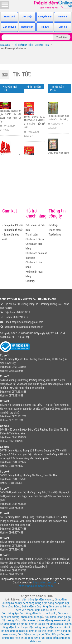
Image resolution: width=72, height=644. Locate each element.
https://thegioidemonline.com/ (36, 586)
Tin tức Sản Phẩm (57, 88)
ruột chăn (50, 617)
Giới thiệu (27, 17)
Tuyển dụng (55, 235)
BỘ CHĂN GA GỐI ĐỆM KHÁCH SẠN (32, 45)
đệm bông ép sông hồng (16, 613)
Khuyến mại (45, 17)
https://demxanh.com (46, 582)
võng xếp (65, 634)
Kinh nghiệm (34, 87)
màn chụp (21, 638)
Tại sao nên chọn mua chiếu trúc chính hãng (58, 118)
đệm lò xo (64, 613)
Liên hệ (63, 27)
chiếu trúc (8, 638)
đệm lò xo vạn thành (41, 631)
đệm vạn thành (25, 610)
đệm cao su (46, 599)
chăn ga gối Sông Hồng (44, 634)
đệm (57, 599)
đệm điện (23, 634)
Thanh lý (63, 17)
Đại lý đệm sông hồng (35, 606)
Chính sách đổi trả (35, 239)
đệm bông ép (30, 599)
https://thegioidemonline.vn (29, 327)
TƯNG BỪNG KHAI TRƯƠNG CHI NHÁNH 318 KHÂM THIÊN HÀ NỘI (34, 122)
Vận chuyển (9, 27)
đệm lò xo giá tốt (39, 624)
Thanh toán (27, 27)
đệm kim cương (10, 617)
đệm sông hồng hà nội (55, 603)
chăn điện (27, 617)
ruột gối (39, 617)
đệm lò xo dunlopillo (44, 613)
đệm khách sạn (18, 627)
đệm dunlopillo (19, 631)
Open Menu (5, 5)
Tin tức (45, 27)
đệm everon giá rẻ (33, 620)
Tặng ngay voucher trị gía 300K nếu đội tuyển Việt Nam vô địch (11, 116)
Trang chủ (9, 17)
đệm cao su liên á (59, 606)
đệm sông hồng (32, 603)
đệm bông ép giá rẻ (16, 624)
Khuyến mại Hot (10, 88)
